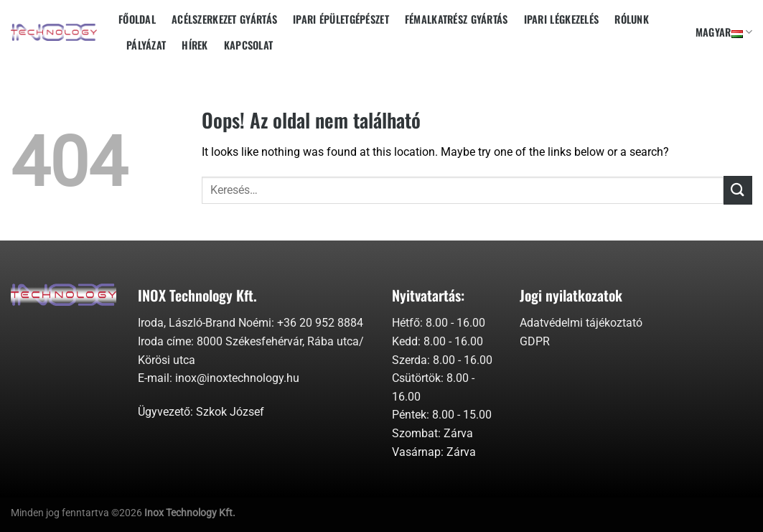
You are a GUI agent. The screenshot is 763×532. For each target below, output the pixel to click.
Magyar (724, 32)
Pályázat (146, 45)
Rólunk (632, 19)
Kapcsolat (249, 45)
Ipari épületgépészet (341, 19)
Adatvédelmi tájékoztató (581, 323)
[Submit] (738, 190)
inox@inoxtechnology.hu (237, 378)
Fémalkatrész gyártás (457, 19)
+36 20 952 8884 (320, 323)
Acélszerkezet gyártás (224, 19)
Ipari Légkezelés (562, 19)
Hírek (195, 45)
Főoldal (137, 19)
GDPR (535, 341)
